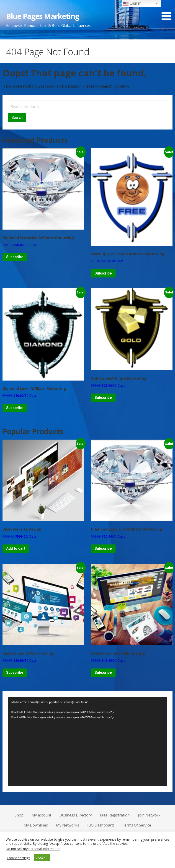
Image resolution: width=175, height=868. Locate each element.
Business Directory (76, 815)
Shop (19, 815)
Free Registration (115, 815)
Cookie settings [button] (19, 858)
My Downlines (36, 825)
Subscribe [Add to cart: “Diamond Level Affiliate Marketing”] (15, 408)
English (132, 4)
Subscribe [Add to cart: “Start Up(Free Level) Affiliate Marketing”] (103, 273)
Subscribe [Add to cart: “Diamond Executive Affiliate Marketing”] (15, 257)
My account (41, 815)
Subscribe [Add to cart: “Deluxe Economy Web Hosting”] (103, 672)
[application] (88, 742)
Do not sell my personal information (33, 849)
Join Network (149, 815)
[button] (168, 11)
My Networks (68, 825)
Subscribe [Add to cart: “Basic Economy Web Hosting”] (15, 672)
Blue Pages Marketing (43, 16)
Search (17, 118)
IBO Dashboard (100, 825)
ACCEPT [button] (42, 858)
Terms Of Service (136, 825)
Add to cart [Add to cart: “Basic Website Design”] (16, 548)
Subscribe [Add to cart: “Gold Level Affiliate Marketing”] (103, 398)
